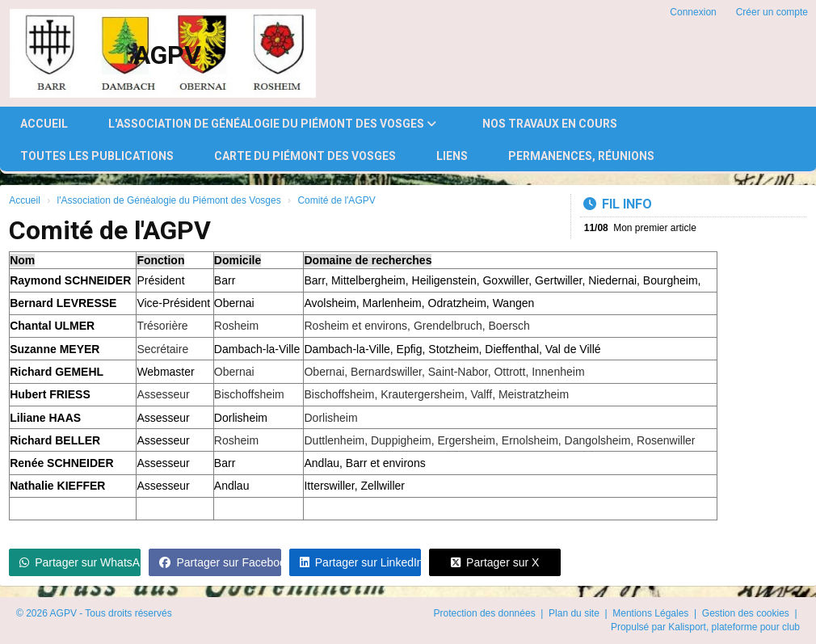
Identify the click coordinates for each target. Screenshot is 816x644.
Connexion (693, 12)
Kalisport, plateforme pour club (734, 627)
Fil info (618, 204)
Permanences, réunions (581, 156)
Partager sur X (495, 562)
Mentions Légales (652, 613)
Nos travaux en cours (550, 124)
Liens (452, 156)
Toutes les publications (97, 156)
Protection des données (486, 613)
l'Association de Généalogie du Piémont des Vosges (272, 124)
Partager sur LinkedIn (360, 562)
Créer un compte (772, 12)
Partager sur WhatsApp (80, 562)
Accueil (44, 124)
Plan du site (575, 613)
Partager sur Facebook (220, 562)
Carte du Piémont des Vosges (305, 156)
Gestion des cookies (747, 613)
